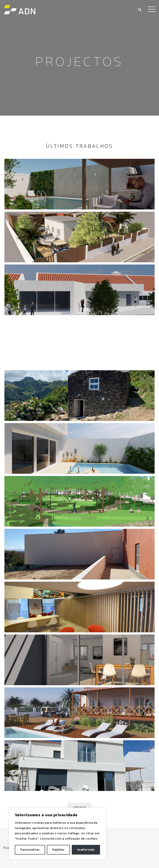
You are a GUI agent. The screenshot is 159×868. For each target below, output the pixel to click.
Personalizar (30, 850)
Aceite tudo (86, 850)
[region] (57, 833)
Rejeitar (58, 850)
